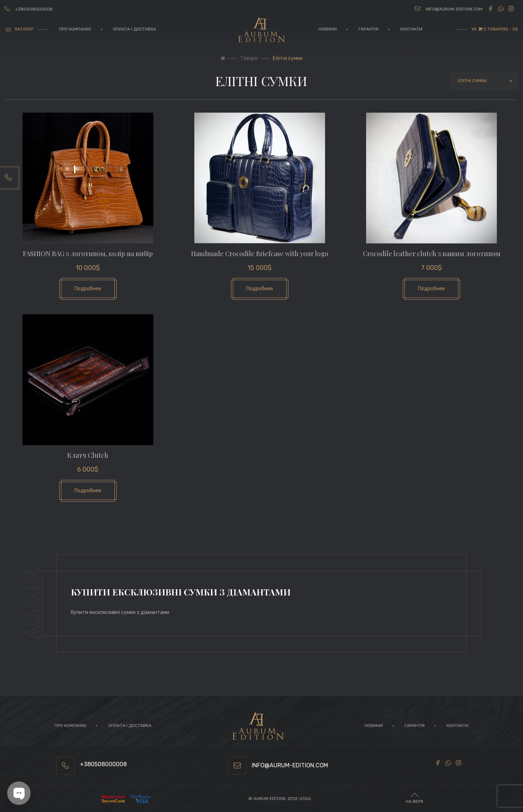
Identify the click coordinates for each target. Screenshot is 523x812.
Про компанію (75, 29)
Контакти (411, 29)
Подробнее (88, 289)
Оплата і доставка (135, 29)
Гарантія (368, 29)
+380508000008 (34, 9)
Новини (328, 29)
